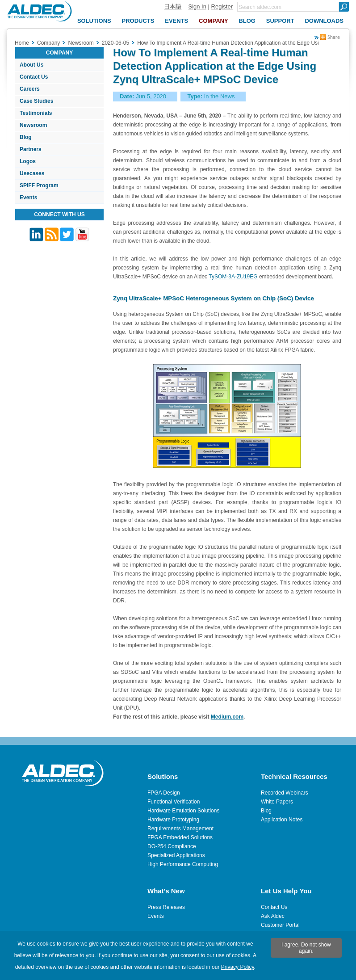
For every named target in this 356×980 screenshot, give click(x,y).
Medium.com (227, 717)
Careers (30, 89)
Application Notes (282, 820)
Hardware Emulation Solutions (183, 811)
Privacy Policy (238, 967)
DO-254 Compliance (172, 846)
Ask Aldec (273, 916)
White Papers (277, 802)
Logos (28, 161)
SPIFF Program (39, 185)
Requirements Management (180, 829)
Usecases (32, 173)
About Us (31, 65)
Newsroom (33, 125)
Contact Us (34, 77)
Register (222, 6)
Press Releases (166, 907)
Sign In (197, 6)
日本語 (173, 6)
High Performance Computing (183, 864)
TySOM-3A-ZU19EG (233, 277)
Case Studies (36, 101)
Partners (31, 149)
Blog (26, 137)
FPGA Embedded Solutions (180, 837)
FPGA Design (164, 793)
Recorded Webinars (285, 793)
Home (22, 43)
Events (28, 198)
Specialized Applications (176, 855)
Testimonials (36, 113)
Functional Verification (174, 802)
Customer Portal (280, 925)
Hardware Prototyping (173, 820)
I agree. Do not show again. (306, 948)
